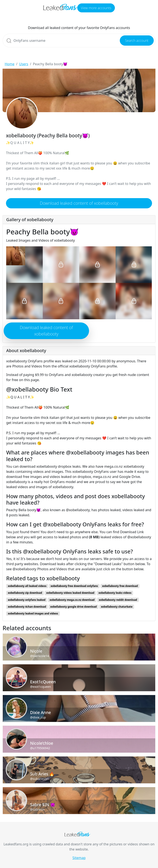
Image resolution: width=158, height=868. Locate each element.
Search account (137, 41)
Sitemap (79, 858)
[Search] (79, 41)
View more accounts (96, 8)
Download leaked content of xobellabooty (79, 203)
